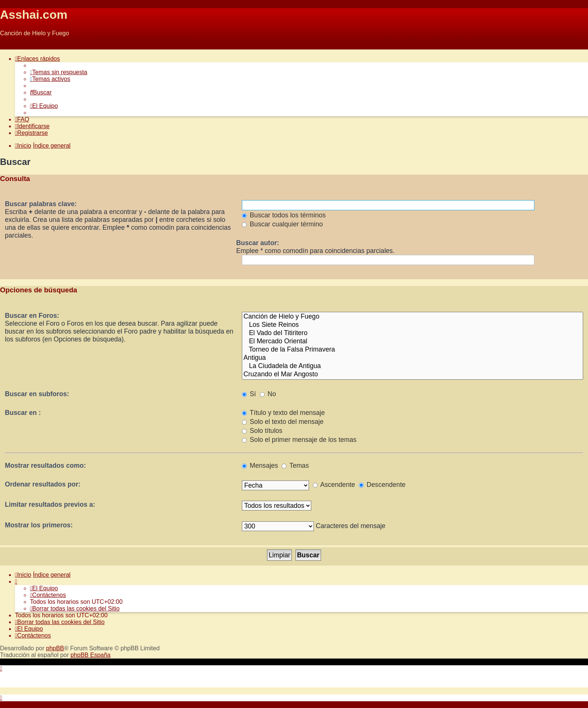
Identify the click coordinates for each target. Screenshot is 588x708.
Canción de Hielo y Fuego (412, 317)
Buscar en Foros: (32, 316)
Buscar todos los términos (284, 215)
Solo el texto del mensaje (283, 422)
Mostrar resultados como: (45, 466)
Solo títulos (262, 431)
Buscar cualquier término (282, 224)
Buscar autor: (258, 243)
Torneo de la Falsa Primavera (412, 350)
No (268, 394)
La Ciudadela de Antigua (412, 366)
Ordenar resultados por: (43, 484)
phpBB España (91, 655)
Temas (295, 466)
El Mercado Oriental (412, 341)
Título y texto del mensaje (283, 413)
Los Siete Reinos (412, 325)
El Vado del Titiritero (412, 333)
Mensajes (260, 466)
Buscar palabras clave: (41, 204)
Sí (249, 394)
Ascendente (334, 485)
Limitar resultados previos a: (50, 504)
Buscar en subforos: (37, 394)
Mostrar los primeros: (39, 525)
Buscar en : (23, 413)
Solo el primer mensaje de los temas (299, 440)
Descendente (382, 485)
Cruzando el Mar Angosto (412, 374)
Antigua (412, 358)
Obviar (9, 46)
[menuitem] (59, 72)
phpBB (55, 648)
